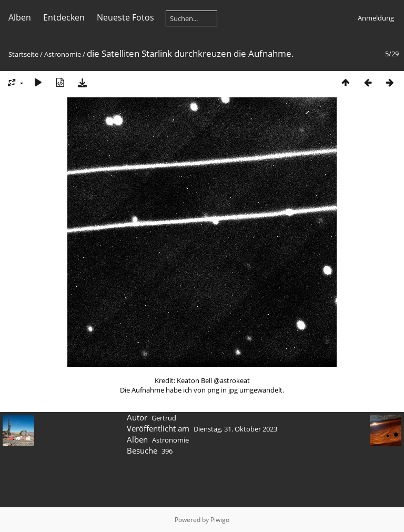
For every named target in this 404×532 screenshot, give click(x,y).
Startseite (23, 54)
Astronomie (63, 54)
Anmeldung (376, 18)
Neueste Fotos (125, 17)
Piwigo (220, 520)
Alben (20, 17)
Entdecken (64, 17)
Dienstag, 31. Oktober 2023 (235, 429)
